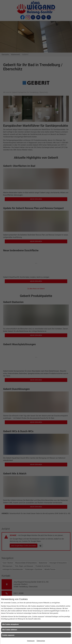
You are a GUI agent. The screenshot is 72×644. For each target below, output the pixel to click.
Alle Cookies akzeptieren (10, 624)
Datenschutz (41, 641)
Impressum (31, 641)
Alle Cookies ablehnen (10, 630)
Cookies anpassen (8, 635)
